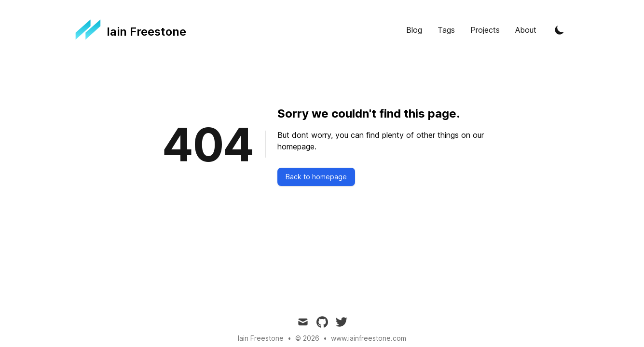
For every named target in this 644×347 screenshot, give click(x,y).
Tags (446, 30)
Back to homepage (316, 177)
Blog (414, 30)
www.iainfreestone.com (369, 338)
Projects (485, 30)
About (526, 30)
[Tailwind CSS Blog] (131, 30)
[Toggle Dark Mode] (560, 30)
